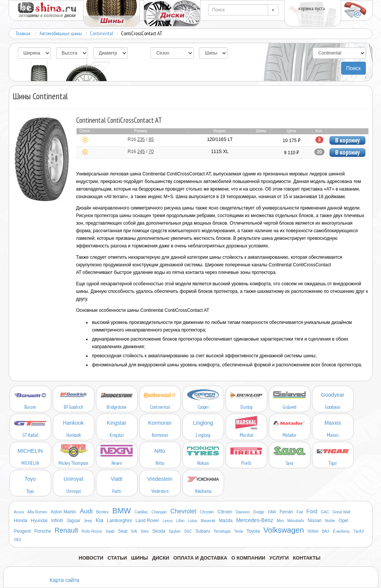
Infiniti (57, 521)
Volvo (313, 531)
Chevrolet (183, 511)
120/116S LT (220, 139)
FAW (272, 512)
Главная (23, 33)
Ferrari (286, 512)
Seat (123, 531)
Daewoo (243, 512)
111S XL (220, 152)
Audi (86, 511)
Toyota (253, 531)
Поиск (354, 68)
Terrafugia (222, 531)
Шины (140, 558)
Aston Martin (63, 512)
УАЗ (17, 540)
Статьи (117, 558)
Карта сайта (64, 580)
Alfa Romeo (37, 512)
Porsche (43, 531)
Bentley (103, 512)
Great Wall (341, 512)
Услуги (279, 558)
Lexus (168, 521)
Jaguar (73, 521)
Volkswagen (284, 530)
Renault (66, 530)
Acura (19, 512)
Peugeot (23, 531)
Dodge (259, 512)
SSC (188, 531)
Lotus (193, 521)
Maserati (208, 521)
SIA (134, 531)
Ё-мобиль (341, 531)
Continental (101, 33)
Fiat (300, 512)
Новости (91, 558)
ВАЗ (326, 531)
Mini (280, 521)
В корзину (347, 140)
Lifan (180, 521)
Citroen (225, 512)
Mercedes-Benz (255, 520)
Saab (110, 531)
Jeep (88, 521)
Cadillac (141, 512)
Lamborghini (119, 521)
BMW (122, 511)
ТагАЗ (358, 531)
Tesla (238, 531)
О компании (248, 558)
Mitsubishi (296, 521)
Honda (21, 521)
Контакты (307, 558)
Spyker (175, 531)
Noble (330, 521)
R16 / (141, 139)
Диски (161, 558)
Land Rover (147, 521)
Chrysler (207, 512)
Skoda (159, 531)
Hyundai (39, 521)
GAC (325, 512)
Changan (159, 512)
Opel (343, 521)
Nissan (315, 521)
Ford (312, 511)
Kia (99, 520)
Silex (145, 531)
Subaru (203, 531)
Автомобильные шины (61, 33)
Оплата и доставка (200, 558)
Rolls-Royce (92, 531)
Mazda (226, 521)
